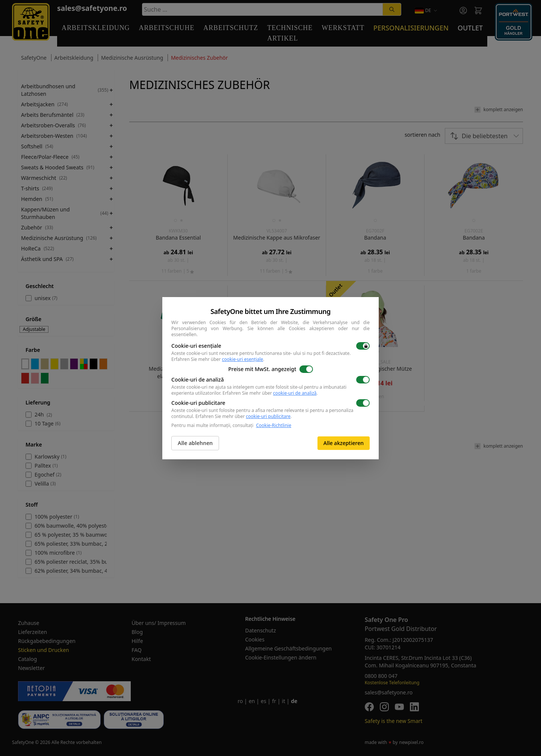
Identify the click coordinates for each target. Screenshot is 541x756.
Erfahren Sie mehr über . (218, 359)
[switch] (363, 346)
